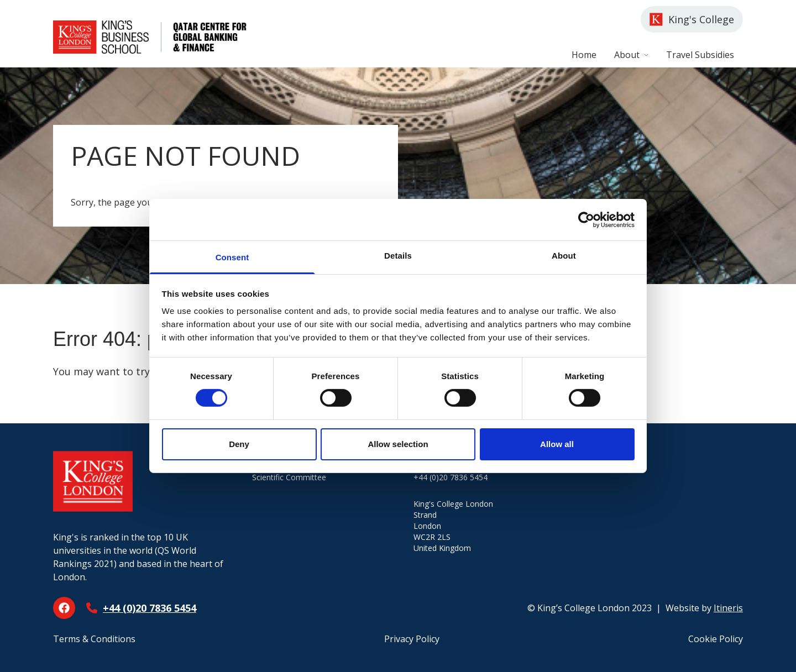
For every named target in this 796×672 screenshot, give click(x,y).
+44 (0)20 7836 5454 (150, 608)
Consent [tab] (232, 257)
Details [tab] (398, 256)
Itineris (728, 608)
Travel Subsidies (700, 55)
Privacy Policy (412, 639)
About (631, 55)
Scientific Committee (289, 477)
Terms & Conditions (94, 639)
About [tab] (564, 256)
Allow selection (398, 444)
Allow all (557, 444)
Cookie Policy (716, 639)
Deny (239, 444)
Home (584, 55)
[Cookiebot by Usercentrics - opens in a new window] (586, 219)
